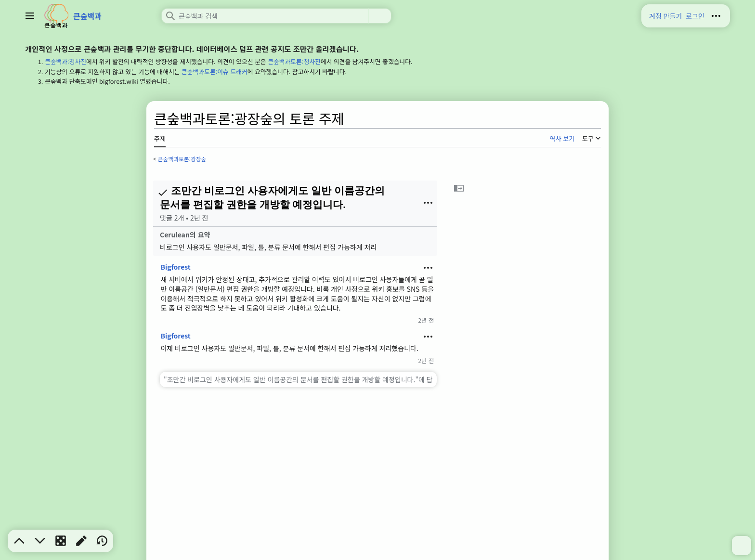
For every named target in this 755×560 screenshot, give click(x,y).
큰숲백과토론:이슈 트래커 (215, 72)
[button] (459, 188)
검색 (380, 16)
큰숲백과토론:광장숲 (182, 159)
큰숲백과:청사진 (65, 61)
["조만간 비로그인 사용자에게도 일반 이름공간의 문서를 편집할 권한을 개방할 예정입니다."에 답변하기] (298, 379)
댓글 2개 (172, 218)
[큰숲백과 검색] (265, 16)
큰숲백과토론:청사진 (294, 61)
